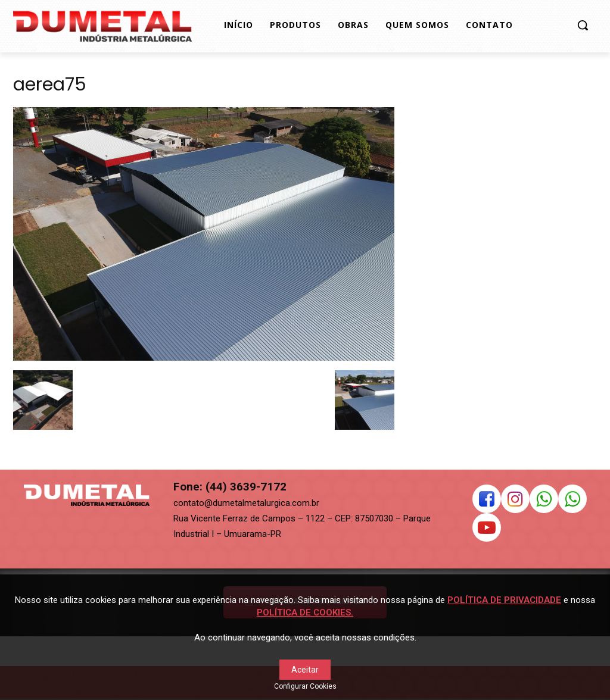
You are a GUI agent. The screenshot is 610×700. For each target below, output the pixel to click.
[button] (583, 25)
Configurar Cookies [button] (305, 686)
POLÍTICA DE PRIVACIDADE (504, 600)
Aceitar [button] (305, 670)
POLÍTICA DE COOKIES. (305, 612)
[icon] (487, 502)
